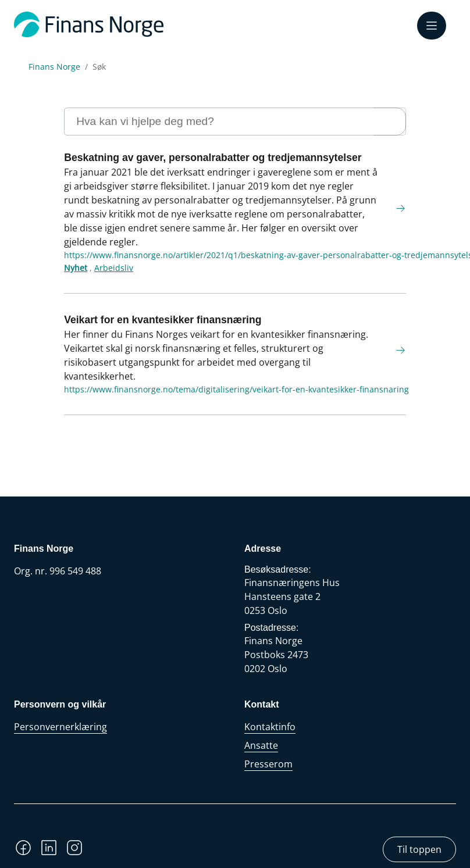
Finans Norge (54, 67)
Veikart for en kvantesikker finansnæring (163, 320)
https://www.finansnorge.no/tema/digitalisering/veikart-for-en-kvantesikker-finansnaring (236, 389)
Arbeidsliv (114, 268)
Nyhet (76, 268)
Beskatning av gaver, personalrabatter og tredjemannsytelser (213, 158)
